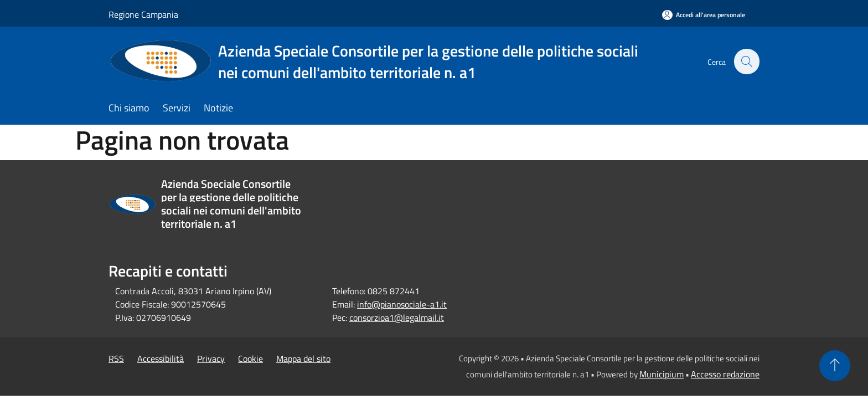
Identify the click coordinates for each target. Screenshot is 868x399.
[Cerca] (746, 62)
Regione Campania (143, 14)
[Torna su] (835, 366)
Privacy (211, 359)
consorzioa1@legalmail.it (397, 318)
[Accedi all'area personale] (704, 15)
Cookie (250, 359)
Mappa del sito (303, 359)
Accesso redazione (725, 374)
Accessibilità (161, 359)
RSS (116, 359)
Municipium (662, 374)
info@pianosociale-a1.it (402, 304)
